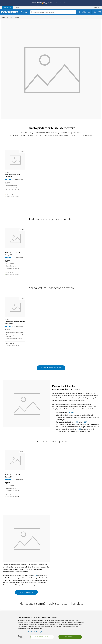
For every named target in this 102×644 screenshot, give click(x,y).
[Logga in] (84, 12)
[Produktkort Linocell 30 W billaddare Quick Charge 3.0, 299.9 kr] (15, 160)
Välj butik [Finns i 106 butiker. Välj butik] (18, 345)
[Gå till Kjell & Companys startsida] (10, 12)
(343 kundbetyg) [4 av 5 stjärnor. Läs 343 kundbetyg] (18, 326)
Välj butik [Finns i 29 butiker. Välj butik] (17, 196)
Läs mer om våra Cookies (25, 632)
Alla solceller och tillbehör (51, 368)
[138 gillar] (22, 298)
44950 (76, 422)
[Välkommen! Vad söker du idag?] (54, 12)
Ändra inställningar (22, 637)
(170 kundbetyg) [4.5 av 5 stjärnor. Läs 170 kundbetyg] (18, 179)
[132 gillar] (22, 151)
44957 (85, 422)
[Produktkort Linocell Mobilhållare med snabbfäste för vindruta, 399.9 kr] (15, 307)
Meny (24, 12)
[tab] (7, 7)
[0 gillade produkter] (95, 12)
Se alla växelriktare (26, 592)
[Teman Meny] (14, 17)
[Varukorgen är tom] (100, 12)
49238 (71, 413)
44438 (35, 575)
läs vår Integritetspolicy (41, 632)
